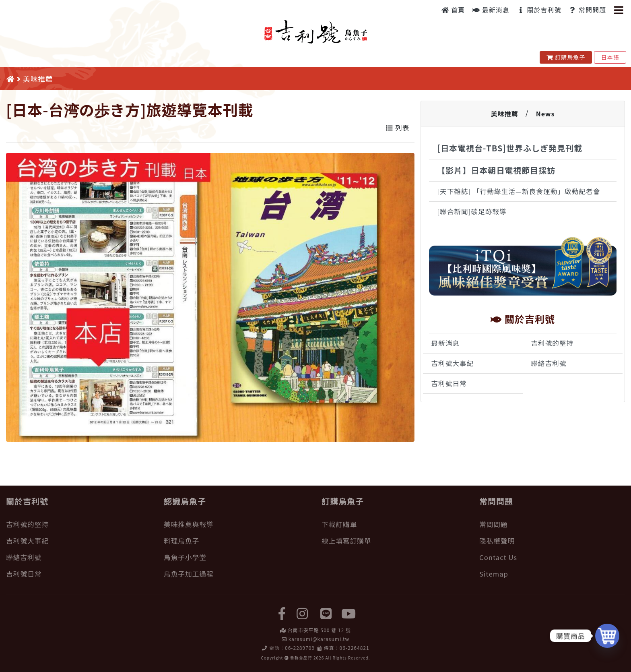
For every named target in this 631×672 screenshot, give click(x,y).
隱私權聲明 (497, 541)
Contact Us (498, 557)
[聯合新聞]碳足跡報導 (472, 211)
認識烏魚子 (185, 501)
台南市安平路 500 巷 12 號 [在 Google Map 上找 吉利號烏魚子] (319, 630)
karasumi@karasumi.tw (319, 639)
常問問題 (587, 10)
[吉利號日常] (79, 574)
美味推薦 (505, 114)
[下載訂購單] (394, 524)
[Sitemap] (552, 574)
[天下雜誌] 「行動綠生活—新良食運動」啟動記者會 (519, 191)
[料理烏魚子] (237, 541)
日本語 (610, 57)
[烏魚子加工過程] (237, 574)
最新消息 (491, 10)
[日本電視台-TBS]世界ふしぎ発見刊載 (510, 148)
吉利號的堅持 (552, 343)
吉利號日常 (449, 383)
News (545, 114)
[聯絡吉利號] (79, 557)
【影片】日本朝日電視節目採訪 (496, 170)
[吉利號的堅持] (79, 524)
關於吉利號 (539, 10)
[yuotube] (349, 613)
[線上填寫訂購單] (394, 541)
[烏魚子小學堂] (237, 557)
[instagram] (302, 613)
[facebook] (282, 613)
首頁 (453, 10)
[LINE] (326, 613)
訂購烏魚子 (566, 57)
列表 (398, 128)
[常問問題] (552, 524)
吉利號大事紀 (452, 363)
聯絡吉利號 (549, 363)
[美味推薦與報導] (237, 524)
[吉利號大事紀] (79, 541)
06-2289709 (300, 648)
